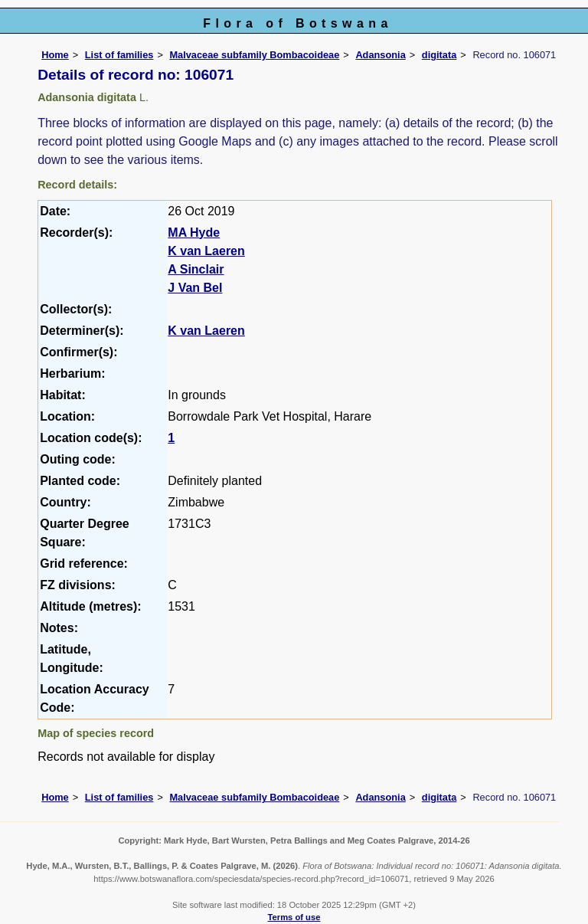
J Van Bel (195, 288)
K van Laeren (206, 251)
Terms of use (294, 917)
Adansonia (380, 55)
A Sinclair (196, 269)
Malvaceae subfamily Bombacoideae (254, 55)
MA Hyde (194, 233)
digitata (439, 55)
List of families (119, 55)
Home (55, 55)
